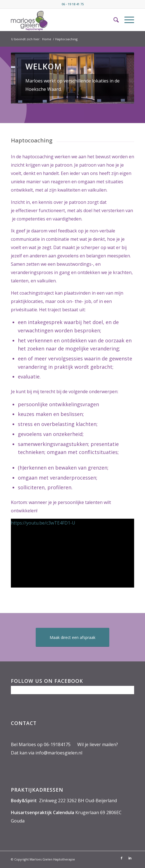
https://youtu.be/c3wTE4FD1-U (43, 523)
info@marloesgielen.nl (59, 753)
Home (47, 39)
